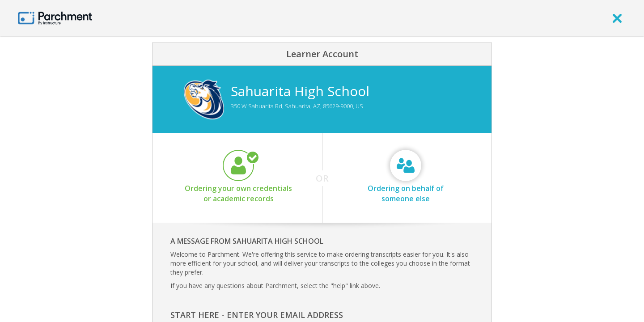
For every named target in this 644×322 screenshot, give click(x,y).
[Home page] (55, 18)
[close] (617, 18)
